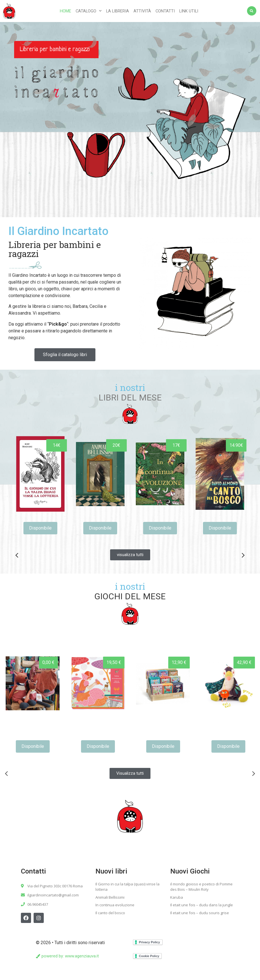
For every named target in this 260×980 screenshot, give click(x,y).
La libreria (118, 11)
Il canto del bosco (110, 913)
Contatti (165, 11)
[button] (65, 355)
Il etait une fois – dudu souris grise (200, 913)
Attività (142, 11)
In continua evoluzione (115, 905)
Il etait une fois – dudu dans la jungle (202, 905)
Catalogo (89, 11)
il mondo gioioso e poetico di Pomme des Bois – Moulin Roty (201, 887)
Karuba (177, 897)
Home (65, 11)
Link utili (189, 11)
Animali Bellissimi (110, 897)
